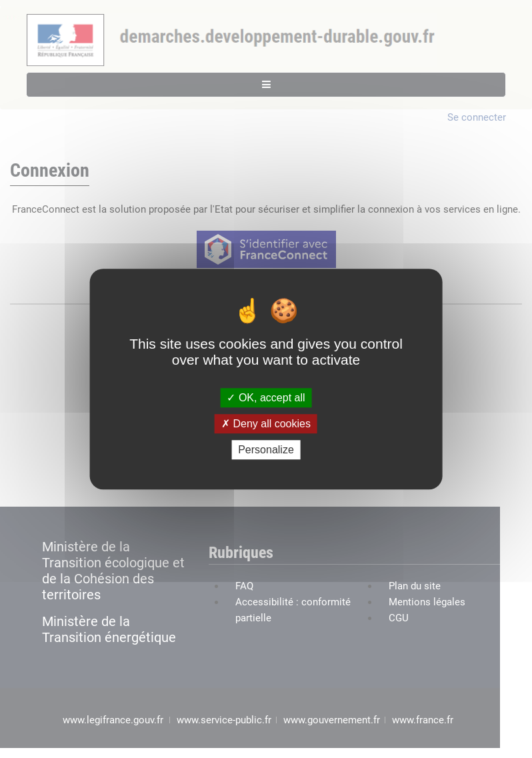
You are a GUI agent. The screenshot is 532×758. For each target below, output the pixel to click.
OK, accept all (266, 398)
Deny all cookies (266, 424)
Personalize (266, 450)
